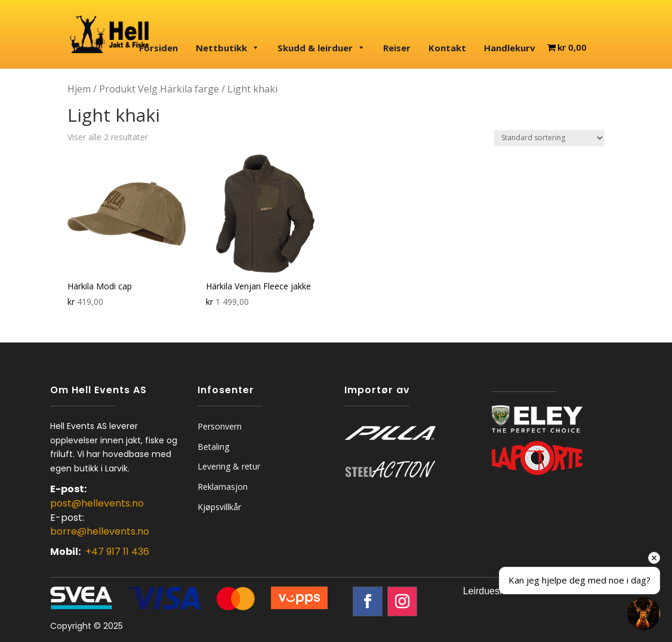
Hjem (79, 89)
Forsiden (158, 48)
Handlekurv (510, 48)
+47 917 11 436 (117, 552)
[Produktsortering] (549, 138)
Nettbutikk (228, 48)
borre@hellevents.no (100, 531)
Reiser (397, 48)
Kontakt (447, 48)
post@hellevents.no (97, 503)
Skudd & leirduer (321, 48)
